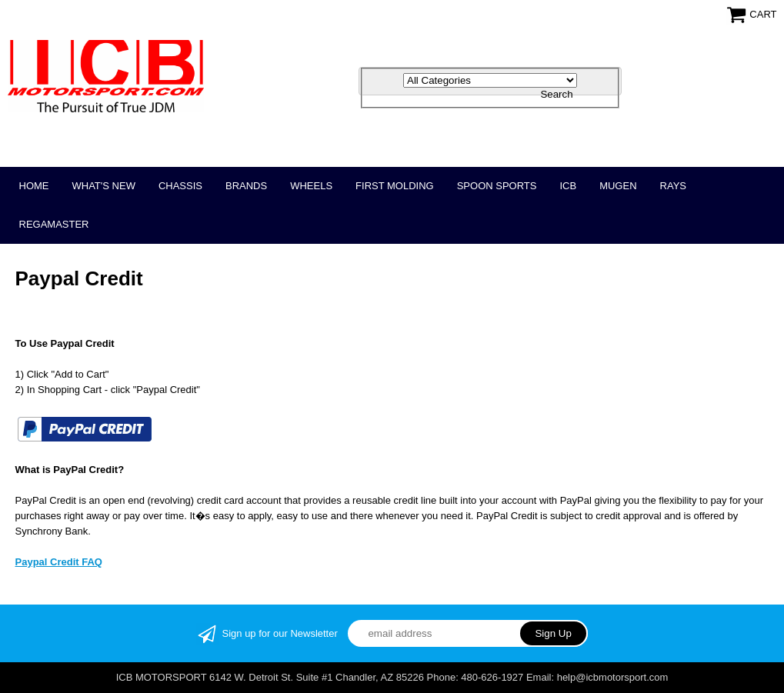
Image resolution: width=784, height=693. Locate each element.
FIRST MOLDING (395, 186)
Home (34, 186)
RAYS (673, 186)
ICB (568, 186)
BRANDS (246, 186)
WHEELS (311, 186)
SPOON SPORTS (497, 186)
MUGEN (618, 186)
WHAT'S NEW (104, 186)
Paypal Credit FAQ (59, 562)
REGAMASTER (54, 224)
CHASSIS (180, 186)
